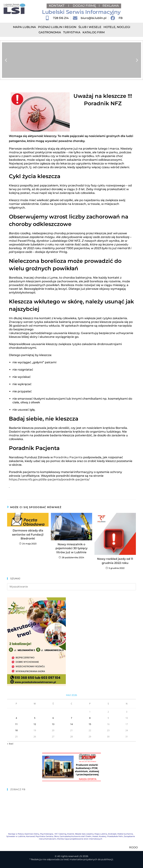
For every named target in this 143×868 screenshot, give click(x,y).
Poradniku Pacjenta (68, 457)
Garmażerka (65, 836)
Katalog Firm (94, 32)
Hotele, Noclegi (117, 27)
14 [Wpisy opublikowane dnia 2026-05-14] (71, 724)
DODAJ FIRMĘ (84, 6)
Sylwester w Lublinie (16, 836)
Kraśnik (71, 834)
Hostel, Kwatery (99, 836)
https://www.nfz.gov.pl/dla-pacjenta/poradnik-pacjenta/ (49, 479)
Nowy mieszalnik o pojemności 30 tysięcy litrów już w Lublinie (71, 548)
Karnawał (30, 836)
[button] (6, 60)
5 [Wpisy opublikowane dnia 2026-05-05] (35, 718)
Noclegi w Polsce (16, 834)
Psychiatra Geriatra (44, 836)
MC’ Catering (60, 834)
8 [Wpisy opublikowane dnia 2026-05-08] (90, 718)
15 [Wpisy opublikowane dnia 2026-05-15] (90, 724)
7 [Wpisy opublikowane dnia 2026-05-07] (72, 718)
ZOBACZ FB (18, 789)
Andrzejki (112, 834)
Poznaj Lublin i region (57, 27)
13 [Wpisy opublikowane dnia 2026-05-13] (53, 724)
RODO (133, 847)
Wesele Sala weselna (84, 834)
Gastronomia (50, 32)
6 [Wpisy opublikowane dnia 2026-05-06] (53, 718)
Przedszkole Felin (115, 836)
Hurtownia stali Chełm (81, 836)
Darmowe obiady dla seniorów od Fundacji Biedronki (28, 534)
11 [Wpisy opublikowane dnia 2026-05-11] (16, 724)
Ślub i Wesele (90, 27)
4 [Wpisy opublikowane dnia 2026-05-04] (16, 718)
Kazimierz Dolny (32, 834)
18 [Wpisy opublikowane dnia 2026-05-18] (16, 730)
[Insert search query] (71, 587)
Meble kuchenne (125, 834)
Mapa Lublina (24, 27)
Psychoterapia (47, 834)
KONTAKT (57, 6)
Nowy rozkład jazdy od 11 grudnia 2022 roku (115, 561)
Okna (56, 836)
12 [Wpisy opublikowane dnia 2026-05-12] (35, 724)
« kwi (10, 744)
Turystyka (72, 32)
